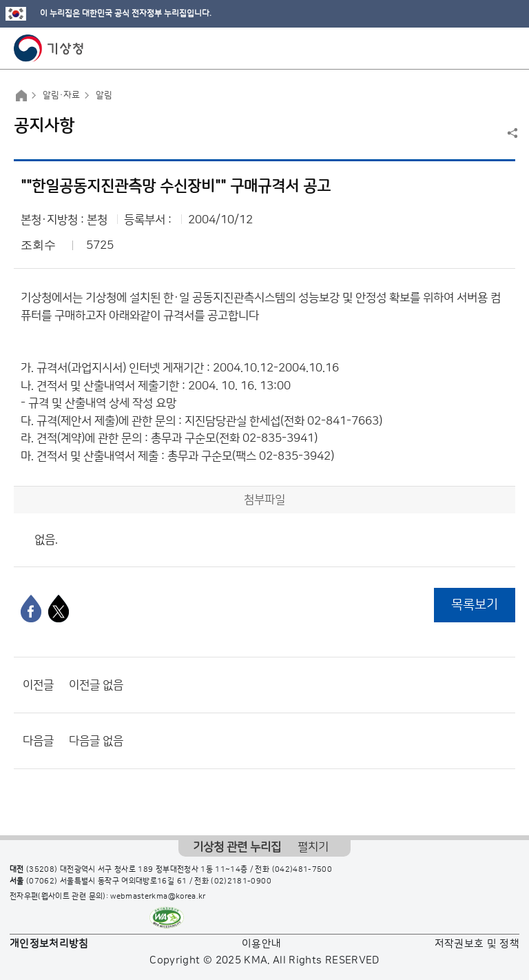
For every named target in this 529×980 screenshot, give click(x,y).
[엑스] (59, 609)
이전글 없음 (96, 685)
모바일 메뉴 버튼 (507, 48)
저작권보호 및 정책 (477, 944)
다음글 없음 (96, 741)
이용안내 (261, 944)
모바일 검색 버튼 (485, 48)
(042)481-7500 (302, 870)
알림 (104, 95)
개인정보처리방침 (49, 944)
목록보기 (475, 605)
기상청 (49, 48)
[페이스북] (31, 609)
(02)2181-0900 (241, 881)
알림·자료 (61, 95)
